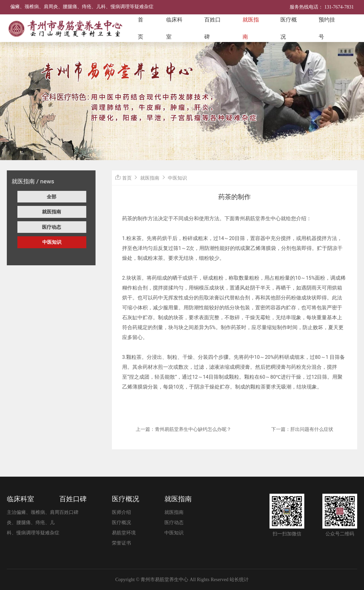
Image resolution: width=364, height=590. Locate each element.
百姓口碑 (213, 28)
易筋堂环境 (124, 533)
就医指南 (251, 28)
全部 (52, 197)
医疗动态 (52, 227)
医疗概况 (289, 28)
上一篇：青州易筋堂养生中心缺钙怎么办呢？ (184, 429)
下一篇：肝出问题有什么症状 (302, 429)
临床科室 (174, 28)
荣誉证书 (121, 543)
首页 (141, 28)
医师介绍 (121, 512)
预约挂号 (327, 28)
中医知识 (52, 242)
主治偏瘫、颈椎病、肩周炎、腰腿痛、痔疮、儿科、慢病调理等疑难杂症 (33, 523)
